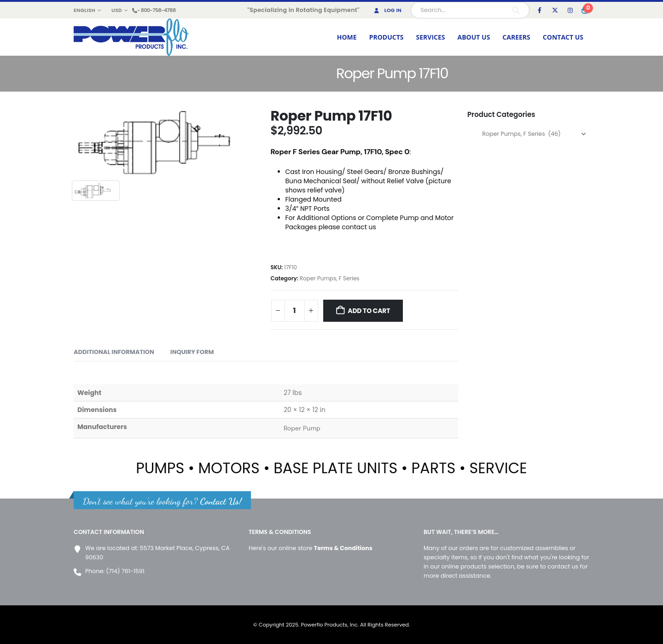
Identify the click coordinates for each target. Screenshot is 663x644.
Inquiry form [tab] (192, 352)
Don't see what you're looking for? (162, 501)
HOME (347, 37)
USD (117, 10)
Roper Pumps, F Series (330, 278)
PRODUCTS (387, 37)
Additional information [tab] (114, 352)
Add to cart (369, 311)
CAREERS (516, 37)
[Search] (516, 10)
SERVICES (431, 37)
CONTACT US (563, 37)
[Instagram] (570, 10)
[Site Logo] (131, 37)
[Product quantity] (295, 311)
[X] (555, 10)
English (84, 10)
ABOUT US (474, 37)
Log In (387, 10)
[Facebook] (540, 10)
